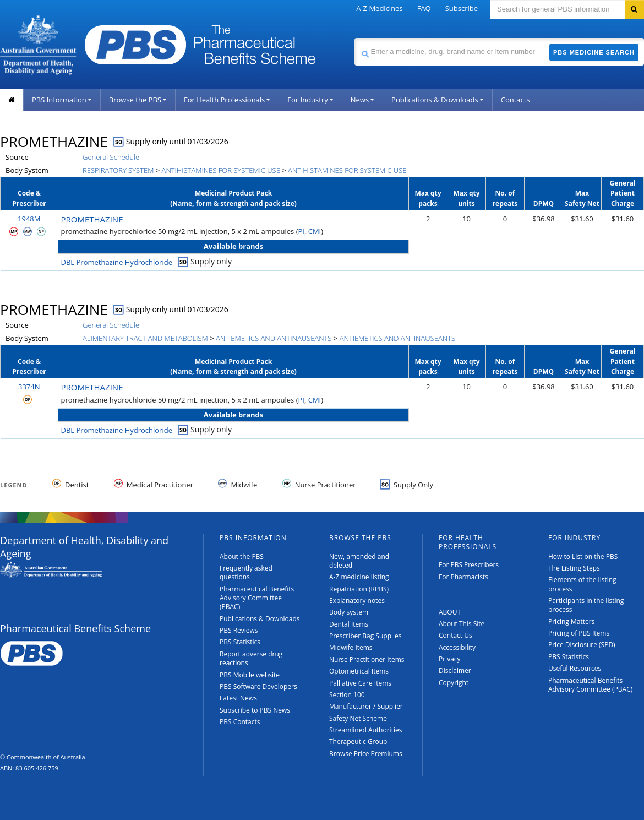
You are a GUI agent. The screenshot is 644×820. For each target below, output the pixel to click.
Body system (349, 612)
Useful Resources (575, 668)
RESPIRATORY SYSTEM (118, 170)
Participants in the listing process (586, 605)
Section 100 (347, 695)
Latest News (238, 698)
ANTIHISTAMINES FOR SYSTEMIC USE (221, 170)
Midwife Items (351, 647)
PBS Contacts (240, 722)
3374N (29, 387)
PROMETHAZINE (92, 219)
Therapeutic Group (358, 742)
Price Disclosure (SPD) (582, 645)
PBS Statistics (240, 642)
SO (119, 142)
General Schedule (111, 157)
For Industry (310, 100)
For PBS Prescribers (469, 565)
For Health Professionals (227, 100)
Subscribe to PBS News (255, 710)
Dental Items (349, 624)
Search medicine (354, 38)
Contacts (515, 100)
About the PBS (242, 556)
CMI (315, 231)
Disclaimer (455, 670)
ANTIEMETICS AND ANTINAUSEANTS (274, 338)
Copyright (454, 683)
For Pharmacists (463, 577)
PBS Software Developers (258, 686)
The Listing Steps (574, 568)
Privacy (450, 659)
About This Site (462, 624)
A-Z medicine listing (359, 577)
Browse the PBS (138, 100)
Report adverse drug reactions (251, 658)
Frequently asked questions (246, 572)
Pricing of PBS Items (579, 633)
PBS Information (62, 100)
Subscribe (462, 8)
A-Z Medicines (379, 8)
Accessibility (457, 647)
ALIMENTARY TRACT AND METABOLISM (145, 338)
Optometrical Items (359, 671)
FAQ (424, 8)
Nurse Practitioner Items (367, 659)
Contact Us (455, 635)
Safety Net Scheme (358, 718)
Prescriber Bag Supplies (365, 636)
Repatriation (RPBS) (359, 589)
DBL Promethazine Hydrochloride (117, 262)
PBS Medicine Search (594, 52)
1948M (29, 219)
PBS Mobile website (250, 675)
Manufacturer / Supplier (366, 706)
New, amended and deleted (359, 561)
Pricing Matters (571, 621)
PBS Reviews (239, 630)
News (362, 100)
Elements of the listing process (582, 584)
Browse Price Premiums (366, 754)
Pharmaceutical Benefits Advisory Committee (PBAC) (257, 598)
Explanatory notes (357, 601)
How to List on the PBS (583, 556)
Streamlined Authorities (365, 730)
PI (301, 231)
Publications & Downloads (438, 100)
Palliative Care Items (360, 683)
